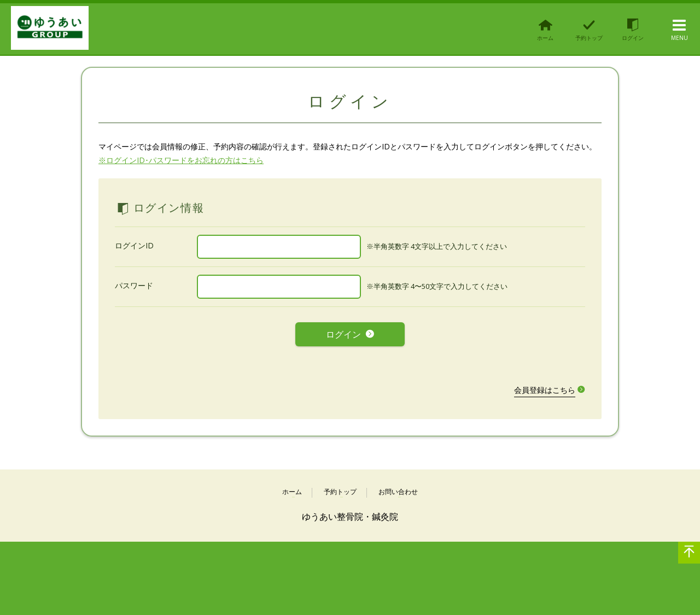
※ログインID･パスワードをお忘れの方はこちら (181, 160)
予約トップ (340, 489)
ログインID (134, 245)
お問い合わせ (398, 489)
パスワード (134, 285)
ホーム (292, 489)
